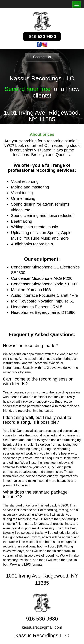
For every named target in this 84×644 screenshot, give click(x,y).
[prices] (42, 135)
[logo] (42, 21)
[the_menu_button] (77, 4)
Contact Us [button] (42, 57)
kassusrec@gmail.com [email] (42, 627)
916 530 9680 (42, 619)
